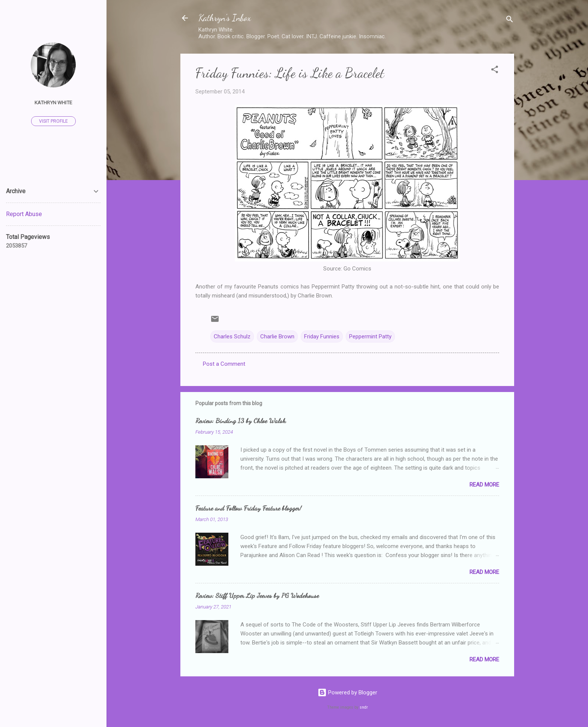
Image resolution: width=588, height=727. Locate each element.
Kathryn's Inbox (225, 18)
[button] (495, 71)
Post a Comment (224, 364)
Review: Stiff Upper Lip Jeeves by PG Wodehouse (257, 595)
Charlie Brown (277, 336)
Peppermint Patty (370, 336)
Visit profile (53, 121)
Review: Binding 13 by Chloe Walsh (241, 421)
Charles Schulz (232, 336)
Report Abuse (24, 214)
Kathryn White (53, 102)
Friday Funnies (322, 336)
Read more (484, 485)
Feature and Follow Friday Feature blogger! (248, 508)
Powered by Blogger (347, 692)
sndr (364, 707)
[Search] (510, 20)
